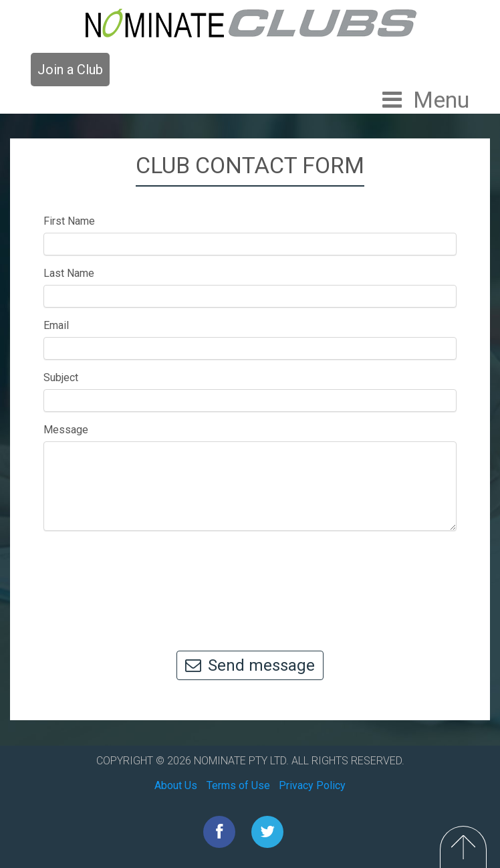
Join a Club (70, 70)
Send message (250, 665)
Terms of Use (238, 785)
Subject (61, 377)
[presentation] (250, 584)
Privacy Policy (312, 785)
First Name (69, 221)
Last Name (69, 273)
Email (56, 325)
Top (463, 847)
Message (66, 430)
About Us (176, 785)
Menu (441, 100)
